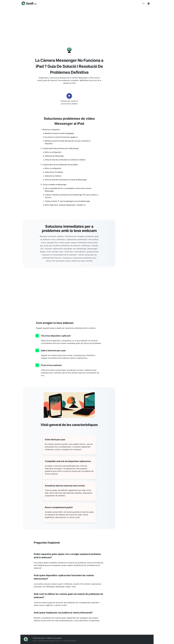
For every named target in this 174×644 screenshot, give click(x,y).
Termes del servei (39, 638)
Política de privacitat (54, 638)
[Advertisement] (87, 23)
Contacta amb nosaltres (69, 641)
